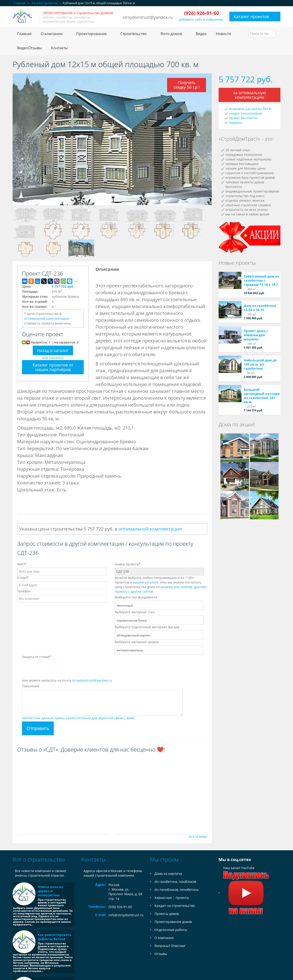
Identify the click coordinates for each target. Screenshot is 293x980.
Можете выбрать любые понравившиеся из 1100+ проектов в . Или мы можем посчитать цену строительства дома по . (160, 585)
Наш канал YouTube (246, 880)
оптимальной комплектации (46, 318)
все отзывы (198, 836)
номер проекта (128, 564)
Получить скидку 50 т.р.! (186, 85)
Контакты (59, 48)
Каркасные (163, 898)
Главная (24, 34)
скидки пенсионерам (246, 113)
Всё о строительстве (39, 859)
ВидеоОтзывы (30, 48)
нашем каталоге (146, 582)
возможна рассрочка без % (250, 109)
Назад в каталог (53, 350)
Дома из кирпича (168, 874)
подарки (236, 122)
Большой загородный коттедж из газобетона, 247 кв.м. (262, 396)
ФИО (22, 564)
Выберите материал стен (135, 612)
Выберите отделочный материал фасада (147, 627)
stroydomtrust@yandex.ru (148, 17)
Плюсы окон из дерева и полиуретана (51, 891)
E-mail (23, 578)
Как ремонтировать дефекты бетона (55, 937)
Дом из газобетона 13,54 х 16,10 (260, 308)
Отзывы (161, 954)
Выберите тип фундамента (136, 597)
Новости (223, 34)
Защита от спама (36, 657)
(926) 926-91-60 (120, 907)
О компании (164, 938)
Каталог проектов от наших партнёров (53, 367)
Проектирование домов (173, 922)
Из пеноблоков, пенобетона (176, 890)
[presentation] (57, 669)
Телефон (24, 591)
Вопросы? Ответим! (170, 946)
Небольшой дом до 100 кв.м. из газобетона (260, 364)
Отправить (38, 728)
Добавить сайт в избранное (201, 19)
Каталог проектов (251, 17)
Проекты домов (167, 914)
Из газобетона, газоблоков (175, 882)
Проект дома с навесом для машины (256, 335)
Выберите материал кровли (137, 642)
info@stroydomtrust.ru (126, 915)
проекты (182, 898)
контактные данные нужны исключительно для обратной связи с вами (78, 718)
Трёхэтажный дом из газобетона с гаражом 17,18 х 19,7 (262, 280)
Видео (201, 34)
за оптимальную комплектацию (250, 95)
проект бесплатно (243, 118)
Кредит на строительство (175, 906)
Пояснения (31, 686)
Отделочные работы (171, 930)
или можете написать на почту (67, 680)
